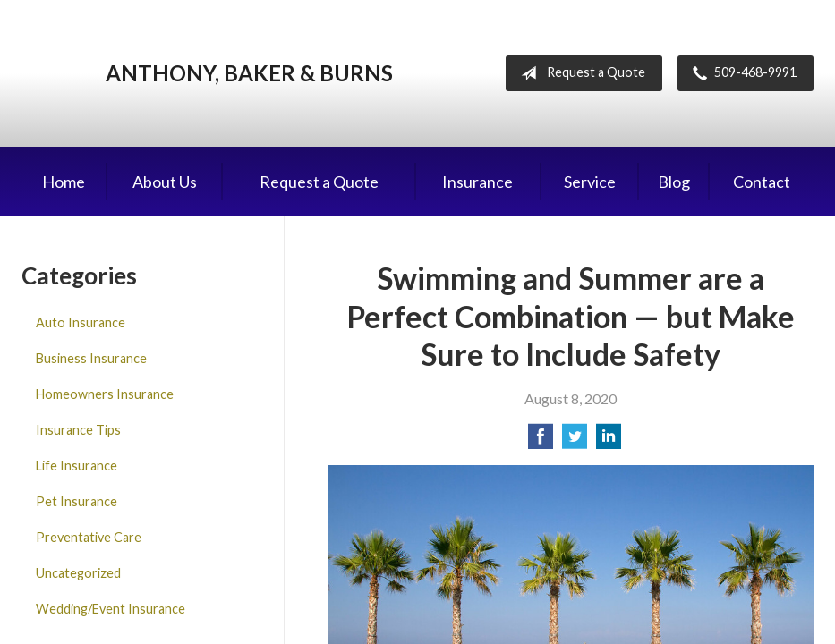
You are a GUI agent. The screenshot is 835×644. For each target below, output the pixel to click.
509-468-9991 (741, 73)
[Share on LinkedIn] (609, 441)
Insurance (477, 182)
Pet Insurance (77, 501)
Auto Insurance (81, 322)
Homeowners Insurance (105, 394)
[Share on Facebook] (541, 441)
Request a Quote (579, 73)
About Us (165, 182)
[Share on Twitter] (575, 441)
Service (590, 182)
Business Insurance (91, 358)
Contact (762, 182)
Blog (674, 182)
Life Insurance (77, 466)
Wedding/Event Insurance (111, 609)
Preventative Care (89, 537)
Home (64, 182)
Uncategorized (78, 573)
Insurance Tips (78, 430)
